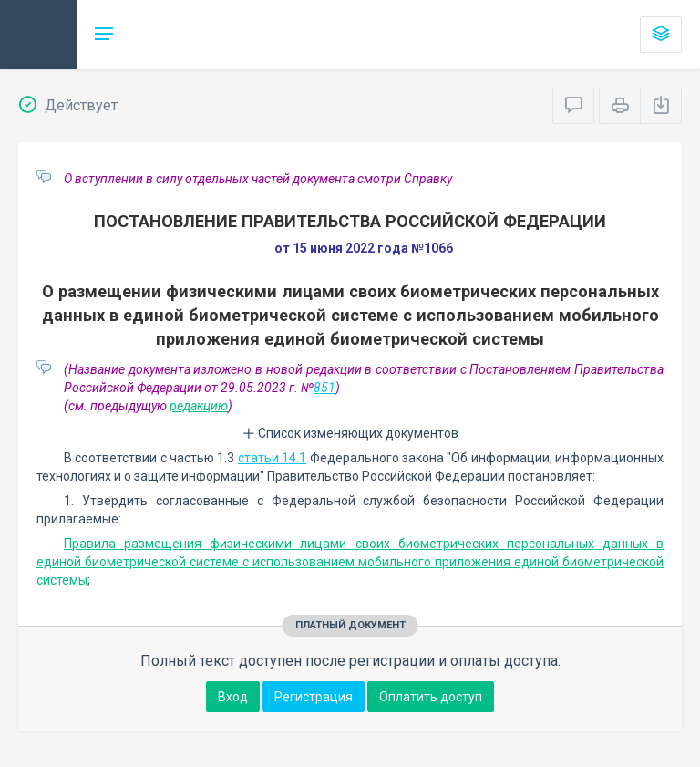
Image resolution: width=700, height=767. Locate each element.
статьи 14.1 (272, 458)
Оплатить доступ (431, 697)
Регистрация (314, 697)
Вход (233, 697)
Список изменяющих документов (350, 433)
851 (324, 388)
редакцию (199, 406)
